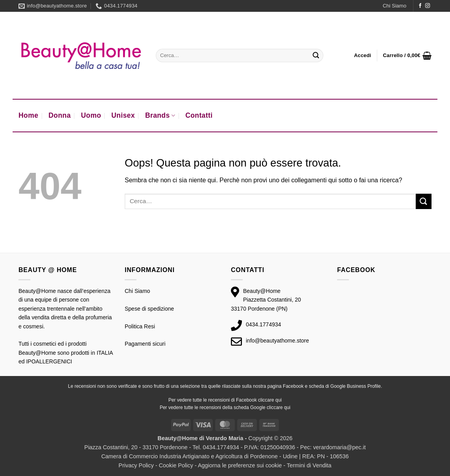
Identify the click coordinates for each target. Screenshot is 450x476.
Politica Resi (140, 326)
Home (28, 115)
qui (278, 400)
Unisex (123, 115)
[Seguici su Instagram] (428, 6)
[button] (363, 56)
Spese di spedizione (149, 309)
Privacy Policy (136, 465)
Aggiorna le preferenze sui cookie (240, 465)
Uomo (91, 115)
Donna (60, 115)
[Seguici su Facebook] (420, 6)
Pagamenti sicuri (145, 344)
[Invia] (316, 56)
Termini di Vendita (309, 465)
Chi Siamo (395, 6)
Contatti (199, 115)
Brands (160, 115)
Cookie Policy (176, 465)
